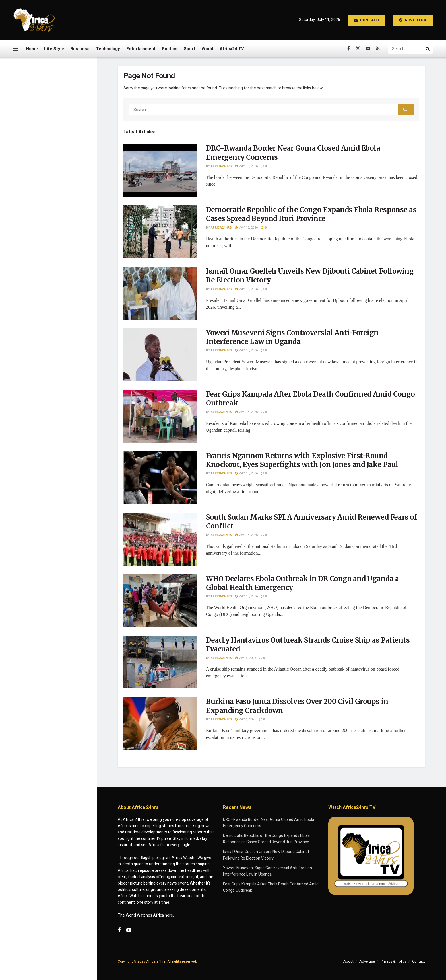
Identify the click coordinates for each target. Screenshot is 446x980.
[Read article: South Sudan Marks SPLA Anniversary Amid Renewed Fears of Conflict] (160, 539)
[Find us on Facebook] (349, 49)
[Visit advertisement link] (48, 275)
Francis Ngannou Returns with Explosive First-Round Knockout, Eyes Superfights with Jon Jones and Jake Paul (60, 375)
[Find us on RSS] (378, 49)
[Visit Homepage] (34, 20)
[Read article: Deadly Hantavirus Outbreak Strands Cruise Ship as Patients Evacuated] (160, 662)
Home (32, 49)
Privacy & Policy (394, 961)
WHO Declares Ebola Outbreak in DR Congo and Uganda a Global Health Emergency (60, 441)
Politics (170, 49)
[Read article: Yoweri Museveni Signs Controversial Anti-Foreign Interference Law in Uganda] (160, 355)
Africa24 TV (232, 49)
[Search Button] (428, 49)
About (348, 961)
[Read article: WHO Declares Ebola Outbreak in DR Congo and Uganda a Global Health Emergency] (160, 601)
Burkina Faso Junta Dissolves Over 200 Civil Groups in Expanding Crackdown (58, 506)
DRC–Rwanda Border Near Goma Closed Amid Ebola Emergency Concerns (47, 96)
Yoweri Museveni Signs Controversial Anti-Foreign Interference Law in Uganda (58, 202)
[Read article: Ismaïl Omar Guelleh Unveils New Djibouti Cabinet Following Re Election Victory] (160, 293)
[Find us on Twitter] (358, 49)
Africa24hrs (221, 166)
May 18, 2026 (246, 166)
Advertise (413, 20)
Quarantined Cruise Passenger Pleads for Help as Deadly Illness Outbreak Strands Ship (60, 570)
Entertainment (141, 49)
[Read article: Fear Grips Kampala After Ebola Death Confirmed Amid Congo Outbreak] (160, 416)
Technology (108, 49)
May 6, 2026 (245, 658)
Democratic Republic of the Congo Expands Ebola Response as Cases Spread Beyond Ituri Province (57, 136)
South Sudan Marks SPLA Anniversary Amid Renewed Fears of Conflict (58, 409)
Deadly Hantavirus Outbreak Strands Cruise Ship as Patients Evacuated (60, 473)
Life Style (54, 49)
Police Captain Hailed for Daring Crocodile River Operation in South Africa (55, 538)
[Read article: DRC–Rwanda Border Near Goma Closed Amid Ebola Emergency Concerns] (160, 170)
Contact (367, 20)
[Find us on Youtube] (368, 49)
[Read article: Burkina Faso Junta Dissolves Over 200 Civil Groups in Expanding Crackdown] (160, 723)
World (207, 49)
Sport (189, 49)
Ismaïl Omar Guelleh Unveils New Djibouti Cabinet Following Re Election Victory (59, 170)
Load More (48, 600)
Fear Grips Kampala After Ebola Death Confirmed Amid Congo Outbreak (61, 340)
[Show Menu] (15, 49)
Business (80, 49)
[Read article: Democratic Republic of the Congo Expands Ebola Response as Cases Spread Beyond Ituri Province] (160, 232)
